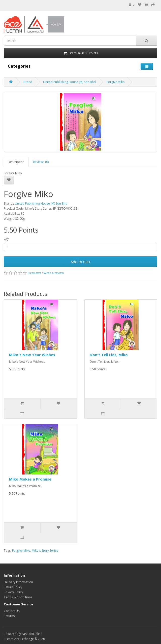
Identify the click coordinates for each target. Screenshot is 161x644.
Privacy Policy (13, 592)
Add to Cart (80, 262)
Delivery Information (18, 582)
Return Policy (13, 587)
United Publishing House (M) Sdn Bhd (69, 82)
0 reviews (34, 273)
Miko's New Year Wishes (32, 355)
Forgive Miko (116, 82)
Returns (9, 616)
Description (16, 162)
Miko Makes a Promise (30, 479)
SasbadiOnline (32, 634)
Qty (6, 239)
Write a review (54, 273)
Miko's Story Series (45, 551)
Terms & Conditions (18, 597)
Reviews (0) (41, 162)
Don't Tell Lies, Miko (109, 355)
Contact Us (12, 611)
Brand (28, 82)
